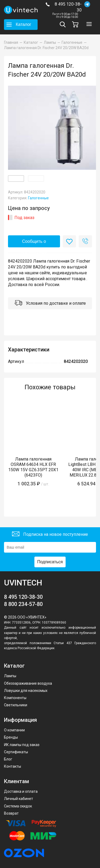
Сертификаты (16, 752)
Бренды (11, 737)
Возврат (11, 813)
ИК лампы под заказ (22, 745)
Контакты (13, 766)
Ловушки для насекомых (26, 691)
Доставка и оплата (21, 791)
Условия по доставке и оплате (50, 304)
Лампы (10, 676)
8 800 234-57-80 (23, 604)
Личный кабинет (19, 799)
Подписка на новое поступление (50, 535)
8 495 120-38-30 (68, 7)
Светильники (16, 705)
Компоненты (15, 698)
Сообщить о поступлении (34, 243)
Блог (8, 759)
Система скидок (18, 806)
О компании (14, 730)
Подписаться (50, 562)
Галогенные (38, 198)
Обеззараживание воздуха (28, 683)
